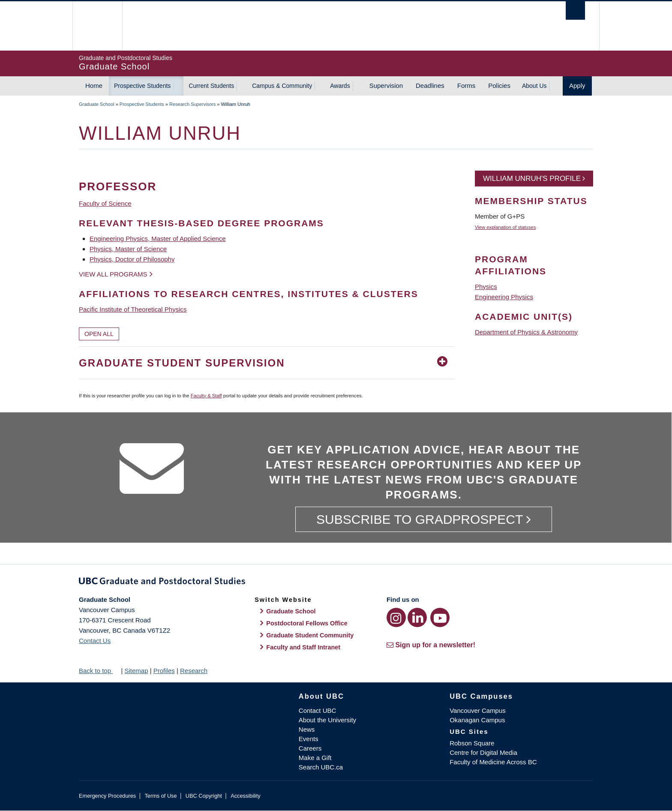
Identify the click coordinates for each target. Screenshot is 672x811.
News (307, 729)
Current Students (211, 86)
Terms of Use (160, 796)
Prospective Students (142, 86)
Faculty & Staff (206, 396)
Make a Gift (315, 758)
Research (194, 671)
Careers (310, 748)
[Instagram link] (396, 617)
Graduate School (97, 104)
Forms (466, 86)
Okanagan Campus (477, 720)
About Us (534, 86)
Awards (340, 86)
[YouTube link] (440, 617)
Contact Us (95, 641)
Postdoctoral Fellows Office (307, 623)
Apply (577, 86)
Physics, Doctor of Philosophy (132, 259)
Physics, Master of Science (128, 249)
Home (94, 86)
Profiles (164, 671)
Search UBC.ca (321, 767)
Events (309, 739)
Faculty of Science (105, 203)
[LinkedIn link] (417, 617)
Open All (99, 334)
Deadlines (430, 86)
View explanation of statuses (505, 227)
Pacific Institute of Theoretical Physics (133, 309)
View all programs (113, 274)
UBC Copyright (204, 796)
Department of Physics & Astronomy (526, 332)
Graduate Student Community (310, 635)
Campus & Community (282, 86)
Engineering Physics (504, 297)
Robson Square (472, 743)
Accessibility (245, 796)
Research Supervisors (192, 104)
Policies (499, 86)
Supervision (386, 86)
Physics (486, 287)
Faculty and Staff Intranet (303, 647)
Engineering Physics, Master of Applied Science (158, 239)
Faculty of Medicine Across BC (493, 762)
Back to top (99, 671)
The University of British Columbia (97, 26)
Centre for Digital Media (483, 752)
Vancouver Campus (478, 710)
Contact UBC (318, 710)
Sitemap (136, 671)
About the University (327, 720)
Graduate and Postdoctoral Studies (336, 583)
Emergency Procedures (107, 796)
